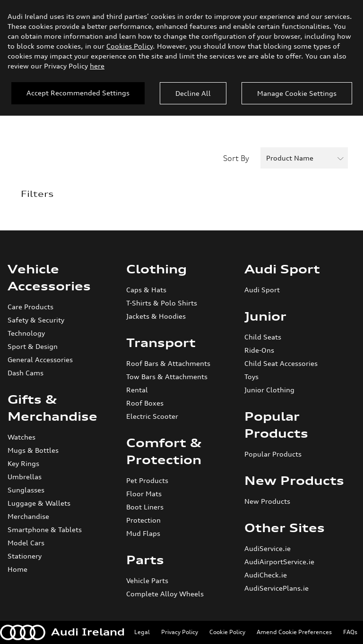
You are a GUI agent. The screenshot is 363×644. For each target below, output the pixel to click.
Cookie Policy (227, 632)
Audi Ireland (62, 632)
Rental (137, 390)
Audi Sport (282, 269)
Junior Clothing (269, 390)
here (97, 66)
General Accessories (40, 360)
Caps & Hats (146, 290)
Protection (143, 520)
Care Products (30, 307)
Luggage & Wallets (39, 503)
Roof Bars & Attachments (168, 363)
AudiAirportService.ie (279, 562)
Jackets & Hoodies (156, 316)
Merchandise (28, 516)
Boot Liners (145, 507)
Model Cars (26, 543)
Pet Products (147, 480)
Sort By (236, 158)
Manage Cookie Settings (297, 93)
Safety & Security (36, 320)
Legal (142, 632)
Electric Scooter (152, 416)
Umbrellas (25, 477)
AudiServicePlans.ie (277, 588)
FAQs (350, 632)
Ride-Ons (259, 350)
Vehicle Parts (147, 580)
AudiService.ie (268, 548)
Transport (161, 343)
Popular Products (273, 454)
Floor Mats (144, 494)
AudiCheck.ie (266, 575)
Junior (265, 316)
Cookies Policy (130, 46)
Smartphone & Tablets (45, 530)
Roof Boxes (145, 403)
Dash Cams (26, 373)
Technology (26, 333)
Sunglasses (26, 490)
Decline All (193, 93)
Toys (251, 377)
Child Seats (263, 337)
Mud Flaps (143, 533)
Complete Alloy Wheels (165, 594)
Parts (145, 560)
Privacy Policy (180, 632)
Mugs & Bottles (33, 450)
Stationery (25, 556)
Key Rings (23, 463)
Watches (22, 437)
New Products (294, 481)
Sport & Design (33, 346)
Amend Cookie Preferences (294, 632)
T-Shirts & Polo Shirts (162, 303)
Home (17, 569)
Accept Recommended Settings (78, 93)
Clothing (156, 269)
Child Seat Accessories (281, 363)
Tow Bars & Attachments (167, 377)
